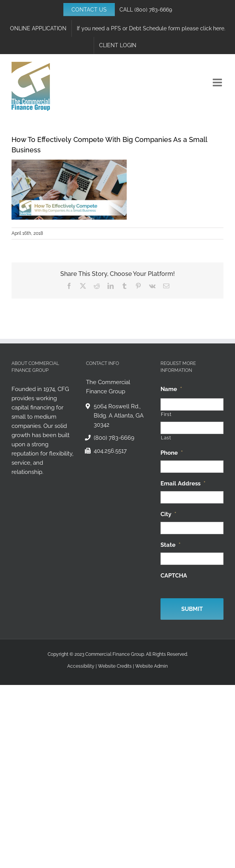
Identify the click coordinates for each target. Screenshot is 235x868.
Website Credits (115, 666)
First (166, 414)
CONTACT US (89, 10)
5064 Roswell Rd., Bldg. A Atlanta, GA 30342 (119, 416)
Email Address (183, 484)
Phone (172, 453)
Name (171, 389)
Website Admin (151, 666)
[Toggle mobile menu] (218, 83)
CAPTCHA (174, 576)
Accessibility (81, 666)
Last (166, 438)
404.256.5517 (110, 451)
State (170, 545)
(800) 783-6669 (153, 10)
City (168, 514)
